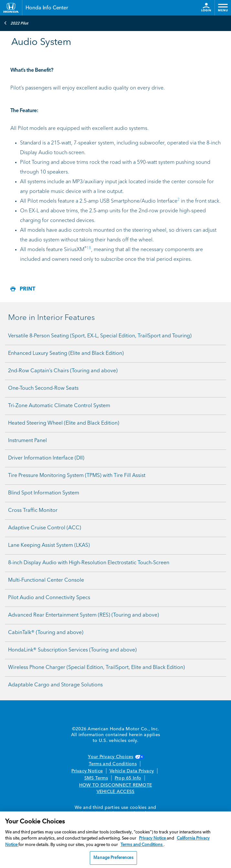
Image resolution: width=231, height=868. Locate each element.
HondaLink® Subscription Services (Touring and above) (72, 650)
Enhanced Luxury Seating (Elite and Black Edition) (66, 354)
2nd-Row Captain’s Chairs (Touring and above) (63, 371)
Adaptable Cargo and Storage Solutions (55, 685)
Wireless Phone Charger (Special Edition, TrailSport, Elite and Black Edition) (96, 668)
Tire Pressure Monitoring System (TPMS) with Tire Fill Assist (77, 476)
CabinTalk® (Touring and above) (46, 633)
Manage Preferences (113, 858)
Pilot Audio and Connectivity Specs (49, 598)
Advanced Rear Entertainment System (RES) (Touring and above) (84, 615)
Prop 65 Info (128, 778)
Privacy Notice (87, 771)
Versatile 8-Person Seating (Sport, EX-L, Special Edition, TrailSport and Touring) (100, 336)
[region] (115, 840)
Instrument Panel (27, 441)
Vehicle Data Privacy (132, 771)
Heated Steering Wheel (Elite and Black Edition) (64, 423)
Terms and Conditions (113, 764)
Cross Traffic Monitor (33, 511)
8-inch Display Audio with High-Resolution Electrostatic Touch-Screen (89, 563)
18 (89, 248)
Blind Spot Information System (44, 493)
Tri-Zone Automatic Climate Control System (59, 406)
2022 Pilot (16, 23)
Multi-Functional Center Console (46, 580)
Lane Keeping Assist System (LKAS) (49, 545)
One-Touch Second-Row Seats (43, 388)
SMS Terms (96, 778)
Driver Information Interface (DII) (46, 458)
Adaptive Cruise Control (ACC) (45, 528)
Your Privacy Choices (115, 757)
